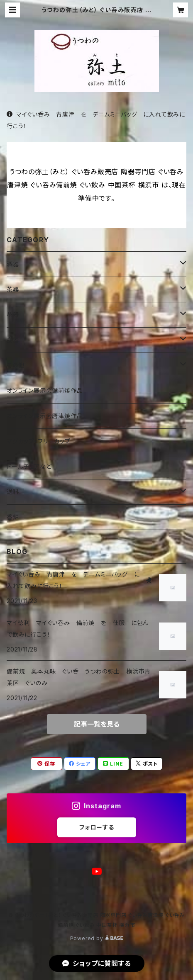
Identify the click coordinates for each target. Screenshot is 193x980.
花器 (13, 315)
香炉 (13, 517)
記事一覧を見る (97, 724)
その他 (15, 365)
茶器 (13, 289)
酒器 (13, 264)
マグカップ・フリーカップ (39, 441)
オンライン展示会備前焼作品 (45, 390)
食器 (13, 340)
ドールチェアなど (29, 466)
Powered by (97, 938)
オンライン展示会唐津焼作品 (45, 416)
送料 (13, 492)
